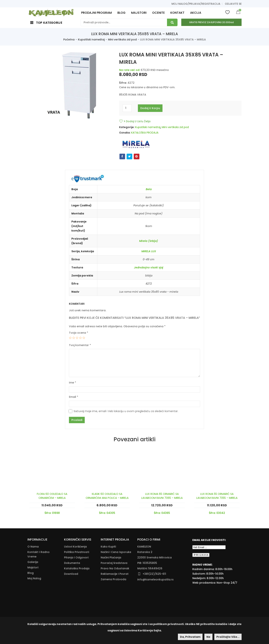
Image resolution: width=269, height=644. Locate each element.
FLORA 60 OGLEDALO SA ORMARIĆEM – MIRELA (52, 496)
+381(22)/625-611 (154, 574)
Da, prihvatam (190, 637)
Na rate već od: (130, 70)
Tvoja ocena (79, 333)
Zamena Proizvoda (113, 579)
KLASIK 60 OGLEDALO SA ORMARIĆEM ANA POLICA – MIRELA (107, 496)
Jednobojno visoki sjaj (149, 267)
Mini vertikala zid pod (122, 39)
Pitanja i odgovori (76, 557)
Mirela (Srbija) (149, 241)
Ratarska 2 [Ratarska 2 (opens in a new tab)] (145, 552)
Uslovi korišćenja (75, 547)
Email (74, 397)
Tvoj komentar (80, 345)
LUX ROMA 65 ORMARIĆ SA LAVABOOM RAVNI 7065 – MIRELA (162, 496)
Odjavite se (233, 4)
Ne (208, 637)
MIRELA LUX (149, 251)
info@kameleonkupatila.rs (155, 579)
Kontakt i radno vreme (39, 554)
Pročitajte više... (228, 637)
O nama (33, 547)
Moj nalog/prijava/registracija (196, 4)
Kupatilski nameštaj (91, 39)
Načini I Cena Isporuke (116, 552)
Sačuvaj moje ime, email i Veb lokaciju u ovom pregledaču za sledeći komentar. (126, 411)
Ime (73, 383)
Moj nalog (34, 578)
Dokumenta (72, 563)
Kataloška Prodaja (77, 568)
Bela (149, 189)
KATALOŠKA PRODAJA (145, 133)
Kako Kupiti (108, 547)
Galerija (33, 562)
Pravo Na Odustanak (115, 568)
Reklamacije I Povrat (115, 574)
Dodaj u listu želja (137, 121)
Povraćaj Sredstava (114, 563)
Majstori (33, 567)
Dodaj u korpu (150, 108)
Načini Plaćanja (111, 557)
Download (71, 574)
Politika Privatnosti (77, 552)
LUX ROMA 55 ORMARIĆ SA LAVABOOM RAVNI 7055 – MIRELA (217, 496)
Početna (69, 39)
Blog (31, 573)
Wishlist (227, 12)
